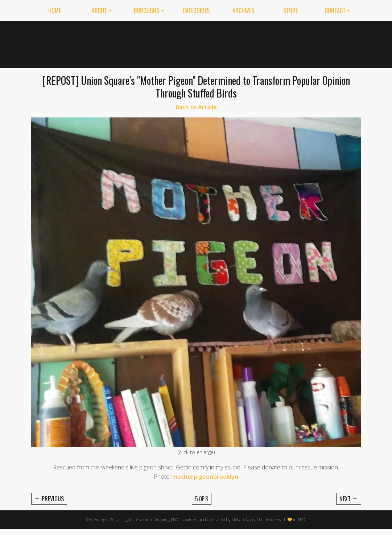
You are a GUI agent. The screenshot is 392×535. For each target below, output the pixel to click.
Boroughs (147, 11)
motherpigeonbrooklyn (205, 477)
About (99, 11)
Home (55, 11)
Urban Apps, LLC (248, 520)
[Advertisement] (229, 43)
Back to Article (196, 107)
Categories (196, 11)
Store (290, 11)
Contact (335, 11)
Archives (243, 11)
